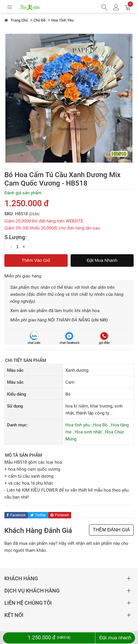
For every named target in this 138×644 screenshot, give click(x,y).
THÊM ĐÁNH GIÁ (111, 530)
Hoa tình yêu (78, 425)
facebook (16, 515)
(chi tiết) (99, 320)
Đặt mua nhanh (102, 260)
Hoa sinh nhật (88, 432)
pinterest (60, 515)
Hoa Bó (100, 425)
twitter (38, 515)
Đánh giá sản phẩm (23, 193)
